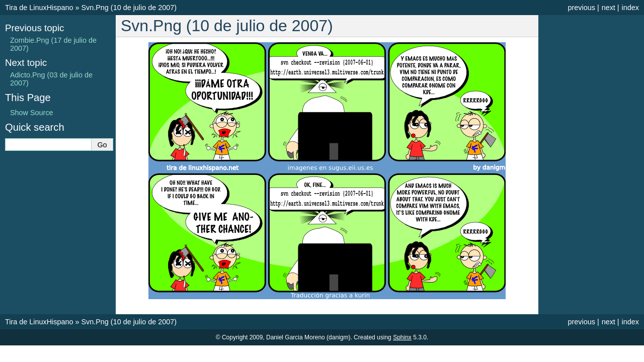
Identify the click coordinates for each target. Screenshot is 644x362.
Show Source (32, 113)
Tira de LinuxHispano (39, 8)
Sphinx (402, 337)
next (609, 8)
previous (581, 8)
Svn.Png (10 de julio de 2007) (129, 8)
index (630, 8)
